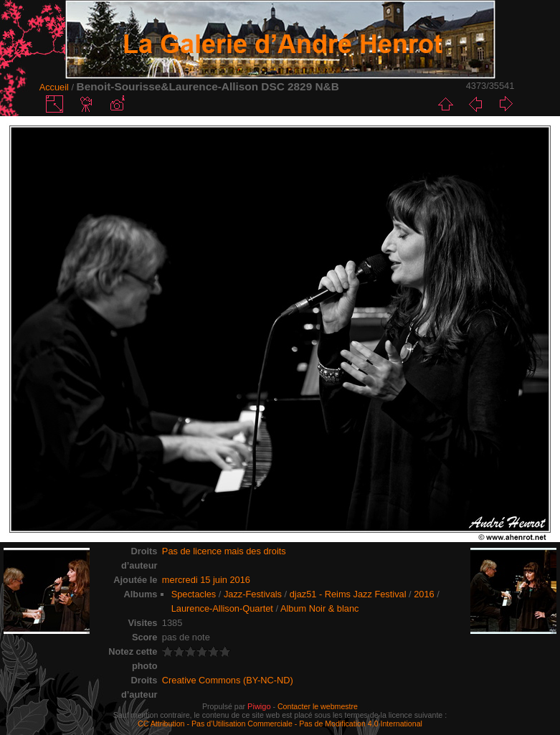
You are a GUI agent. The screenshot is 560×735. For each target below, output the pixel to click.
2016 (424, 594)
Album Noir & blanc (320, 608)
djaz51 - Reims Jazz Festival (348, 594)
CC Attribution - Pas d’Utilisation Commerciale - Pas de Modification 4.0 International (280, 724)
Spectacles (194, 594)
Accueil (54, 87)
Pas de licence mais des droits (224, 551)
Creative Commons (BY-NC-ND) (228, 680)
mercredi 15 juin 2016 (206, 580)
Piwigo (259, 706)
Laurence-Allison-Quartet (222, 608)
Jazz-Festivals (253, 594)
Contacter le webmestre (318, 706)
